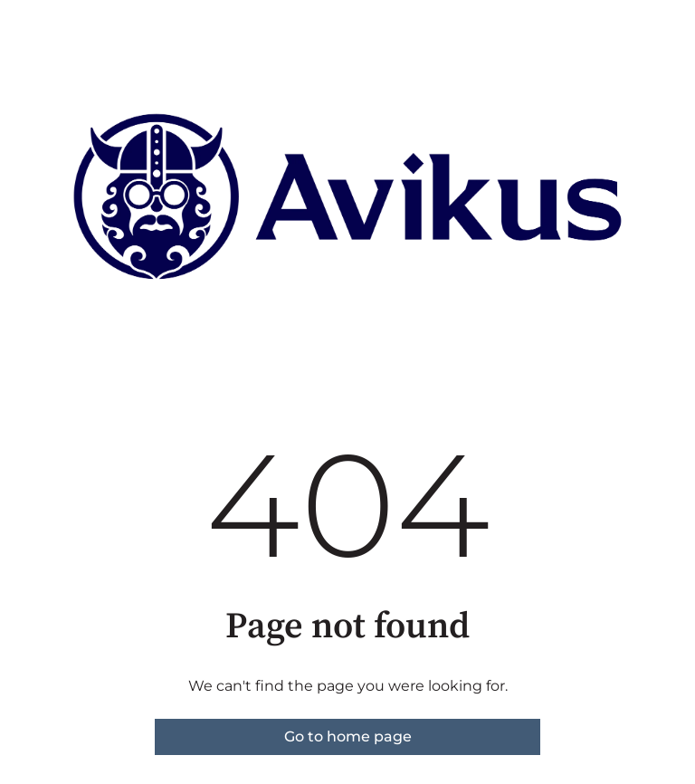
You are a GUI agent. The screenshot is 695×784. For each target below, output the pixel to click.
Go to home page (348, 736)
